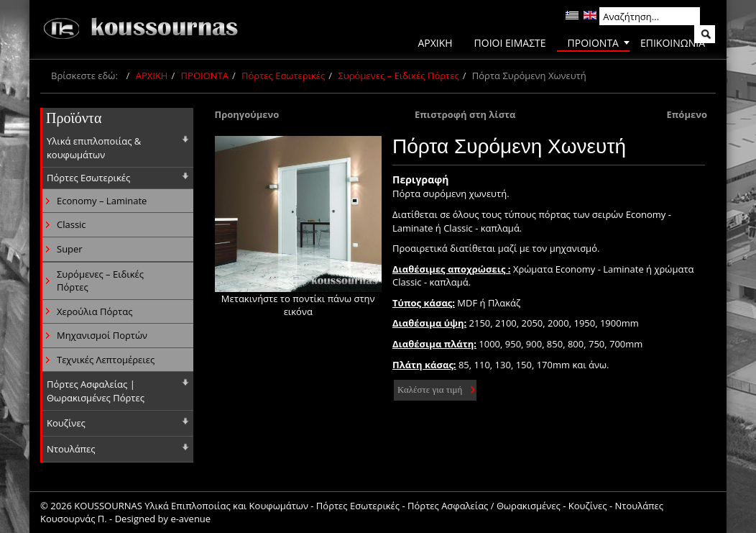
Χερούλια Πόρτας (94, 311)
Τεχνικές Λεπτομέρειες (106, 360)
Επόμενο (687, 114)
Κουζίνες (66, 423)
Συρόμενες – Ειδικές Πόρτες (398, 76)
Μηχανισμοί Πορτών (102, 335)
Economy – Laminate (102, 201)
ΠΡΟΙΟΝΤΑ (205, 76)
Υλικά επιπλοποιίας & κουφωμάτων (94, 148)
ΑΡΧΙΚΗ (152, 76)
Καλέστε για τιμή (430, 389)
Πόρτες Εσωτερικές (283, 76)
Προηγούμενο (247, 114)
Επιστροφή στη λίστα (465, 114)
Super (70, 249)
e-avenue (190, 519)
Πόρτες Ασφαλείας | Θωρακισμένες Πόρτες (96, 391)
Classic (72, 224)
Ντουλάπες (71, 449)
